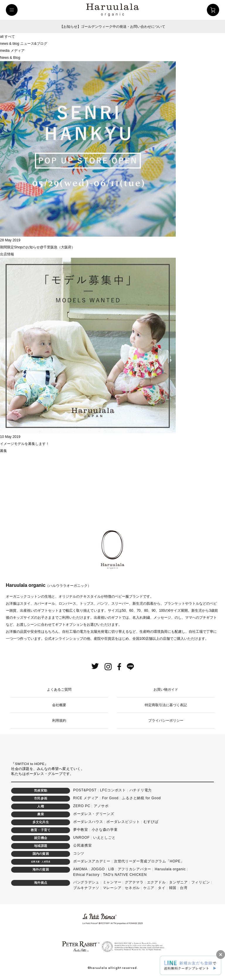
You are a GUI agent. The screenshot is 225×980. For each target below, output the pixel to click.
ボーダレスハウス (88, 822)
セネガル (132, 888)
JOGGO (98, 869)
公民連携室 (83, 845)
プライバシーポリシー (166, 721)
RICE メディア (86, 798)
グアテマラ (134, 882)
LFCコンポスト (113, 790)
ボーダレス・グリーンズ (94, 814)
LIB (111, 869)
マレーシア (112, 888)
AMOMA (80, 869)
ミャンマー (112, 882)
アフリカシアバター (134, 869)
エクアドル (156, 882)
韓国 (173, 888)
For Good (110, 798)
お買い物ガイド (166, 690)
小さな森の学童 (105, 830)
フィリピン (201, 882)
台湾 (184, 888)
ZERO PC (82, 806)
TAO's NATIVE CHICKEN (125, 875)
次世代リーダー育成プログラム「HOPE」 (149, 861)
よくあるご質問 (59, 690)
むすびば (151, 822)
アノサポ (101, 806)
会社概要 (59, 705)
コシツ (79, 853)
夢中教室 (81, 830)
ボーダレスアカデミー (92, 861)
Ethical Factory (86, 875)
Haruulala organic (170, 869)
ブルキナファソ (86, 888)
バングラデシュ (86, 882)
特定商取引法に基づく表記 (166, 705)
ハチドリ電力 (141, 790)
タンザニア (178, 882)
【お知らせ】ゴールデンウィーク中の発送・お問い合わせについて (112, 27)
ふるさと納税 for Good (141, 798)
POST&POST (85, 790)
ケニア (149, 888)
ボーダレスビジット (123, 822)
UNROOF (81, 838)
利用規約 (59, 721)
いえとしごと (104, 838)
